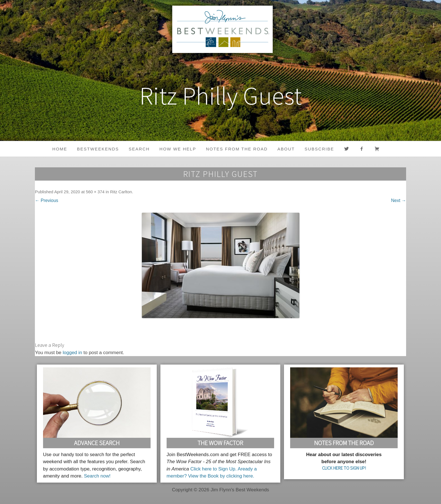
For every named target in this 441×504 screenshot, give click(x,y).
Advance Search (97, 443)
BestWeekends (98, 149)
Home (60, 149)
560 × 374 (95, 192)
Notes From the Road (344, 443)
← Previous (47, 200)
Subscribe (319, 149)
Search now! (97, 476)
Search (139, 149)
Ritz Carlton (121, 192)
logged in (72, 353)
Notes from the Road (237, 149)
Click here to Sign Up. (213, 469)
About (286, 149)
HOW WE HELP (178, 149)
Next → (399, 200)
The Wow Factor (220, 443)
